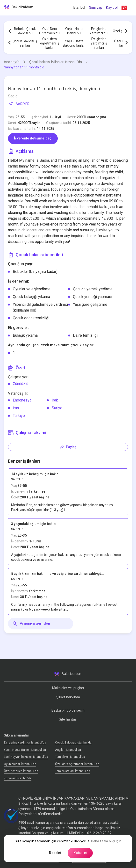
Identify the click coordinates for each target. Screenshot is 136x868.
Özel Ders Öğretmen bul (50, 31)
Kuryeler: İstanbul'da (18, 778)
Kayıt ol (112, 8)
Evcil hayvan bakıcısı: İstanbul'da (26, 757)
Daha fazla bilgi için (106, 841)
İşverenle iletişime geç (33, 138)
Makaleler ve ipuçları (68, 688)
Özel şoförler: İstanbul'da (21, 771)
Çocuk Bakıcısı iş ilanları (25, 43)
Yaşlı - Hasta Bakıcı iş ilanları (74, 43)
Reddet (55, 853)
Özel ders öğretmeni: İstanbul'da (77, 764)
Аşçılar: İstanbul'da (68, 750)
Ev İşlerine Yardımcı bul (99, 31)
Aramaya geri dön (31, 624)
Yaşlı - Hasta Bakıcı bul (74, 31)
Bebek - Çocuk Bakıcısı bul (25, 31)
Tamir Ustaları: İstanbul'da (73, 771)
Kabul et (80, 853)
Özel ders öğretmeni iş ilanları (50, 43)
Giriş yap (96, 8)
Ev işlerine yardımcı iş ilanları (99, 43)
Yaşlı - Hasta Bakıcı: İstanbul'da (25, 750)
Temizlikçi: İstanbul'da (70, 757)
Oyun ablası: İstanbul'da (20, 764)
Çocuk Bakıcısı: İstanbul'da (73, 742)
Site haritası (68, 719)
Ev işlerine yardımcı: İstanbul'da (25, 742)
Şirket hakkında (68, 697)
